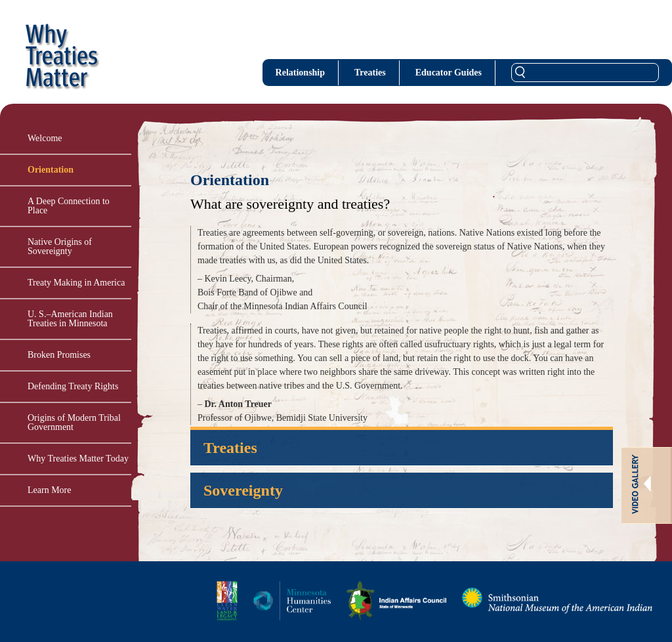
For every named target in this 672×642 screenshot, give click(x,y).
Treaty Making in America (76, 283)
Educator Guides (449, 73)
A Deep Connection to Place (69, 206)
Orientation (51, 170)
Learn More (49, 490)
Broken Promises (59, 355)
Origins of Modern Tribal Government (74, 422)
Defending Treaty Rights (73, 386)
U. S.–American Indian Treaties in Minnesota (70, 319)
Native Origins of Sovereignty (60, 246)
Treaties (370, 73)
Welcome (45, 138)
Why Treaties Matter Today (78, 459)
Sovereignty (243, 490)
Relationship (300, 73)
